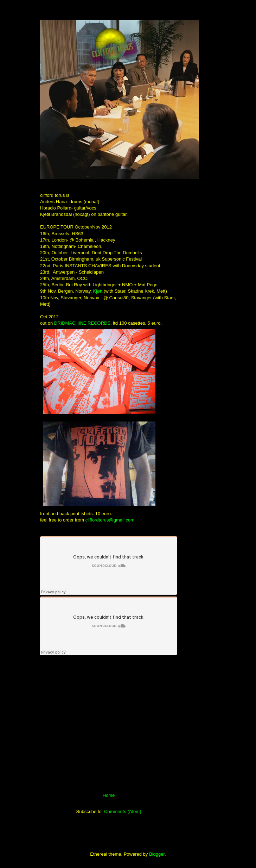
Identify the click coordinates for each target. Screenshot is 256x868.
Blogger (157, 854)
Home (109, 795)
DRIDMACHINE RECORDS (82, 323)
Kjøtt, (98, 291)
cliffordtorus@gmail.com (110, 520)
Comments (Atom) (123, 811)
